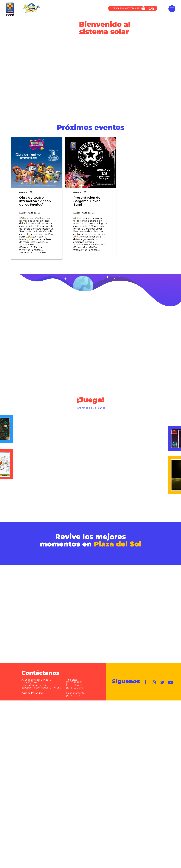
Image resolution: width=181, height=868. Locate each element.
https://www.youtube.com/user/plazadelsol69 (171, 680)
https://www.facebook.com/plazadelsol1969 (146, 680)
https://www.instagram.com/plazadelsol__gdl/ (154, 680)
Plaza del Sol (9, 9)
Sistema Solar (31, 8)
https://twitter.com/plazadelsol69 (162, 680)
